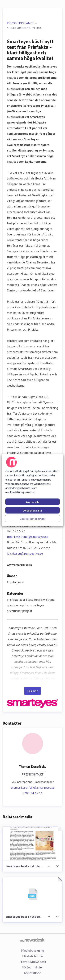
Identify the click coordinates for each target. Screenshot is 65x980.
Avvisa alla (33, 502)
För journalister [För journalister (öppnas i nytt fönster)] (33, 967)
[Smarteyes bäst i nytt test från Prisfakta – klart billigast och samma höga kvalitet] (32, 844)
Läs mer (32, 691)
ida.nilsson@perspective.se (25, 553)
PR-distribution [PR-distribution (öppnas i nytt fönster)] (33, 956)
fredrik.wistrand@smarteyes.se (28, 537)
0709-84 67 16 (32, 793)
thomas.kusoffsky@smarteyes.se (33, 787)
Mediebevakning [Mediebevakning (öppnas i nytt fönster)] (33, 950)
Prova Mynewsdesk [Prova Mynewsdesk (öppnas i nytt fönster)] (33, 962)
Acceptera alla (32, 510)
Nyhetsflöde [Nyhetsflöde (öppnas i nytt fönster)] (32, 973)
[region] (32, 490)
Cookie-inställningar (32, 519)
